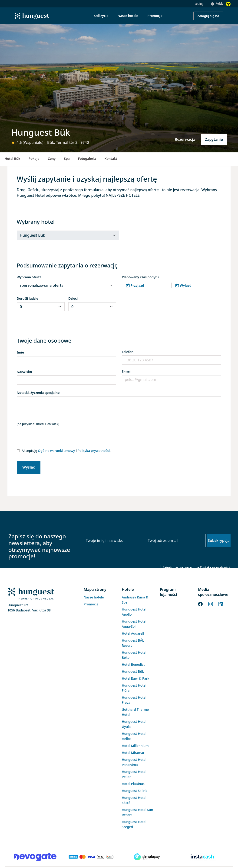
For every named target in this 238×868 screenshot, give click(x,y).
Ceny (52, 159)
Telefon (128, 352)
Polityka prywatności (94, 451)
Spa (67, 159)
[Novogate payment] (35, 857)
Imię (20, 352)
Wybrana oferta (29, 277)
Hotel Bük (12, 159)
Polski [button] (220, 4)
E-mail (127, 371)
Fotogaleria (87, 159)
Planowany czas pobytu (140, 277)
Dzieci (73, 298)
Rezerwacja (185, 139)
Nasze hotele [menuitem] (128, 16)
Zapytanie (214, 139)
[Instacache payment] (203, 857)
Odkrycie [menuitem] (101, 16)
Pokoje (34, 159)
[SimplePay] (147, 857)
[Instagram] (211, 604)
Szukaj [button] (199, 4)
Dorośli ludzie (27, 298)
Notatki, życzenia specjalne (38, 393)
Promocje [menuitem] (155, 16)
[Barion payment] (91, 857)
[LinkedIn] (221, 604)
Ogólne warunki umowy (56, 451)
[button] (172, 285)
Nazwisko (24, 372)
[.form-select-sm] (68, 235)
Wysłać (29, 467)
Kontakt (111, 159)
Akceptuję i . (66, 451)
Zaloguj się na (208, 16)
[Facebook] (200, 604)
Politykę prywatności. (215, 567)
